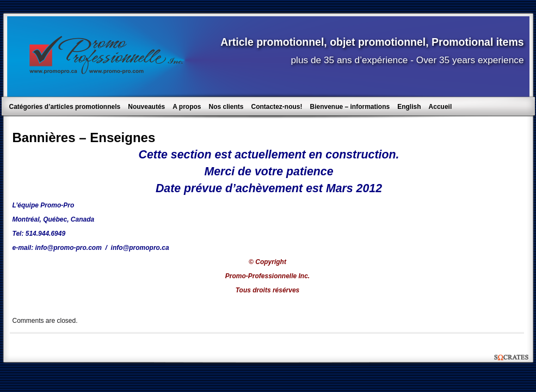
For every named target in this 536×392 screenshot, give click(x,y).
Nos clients (226, 107)
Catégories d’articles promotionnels (65, 107)
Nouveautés (146, 107)
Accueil (440, 107)
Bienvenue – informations (350, 107)
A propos (187, 107)
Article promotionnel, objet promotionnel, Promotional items (372, 42)
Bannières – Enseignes (84, 137)
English (409, 107)
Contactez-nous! (277, 107)
